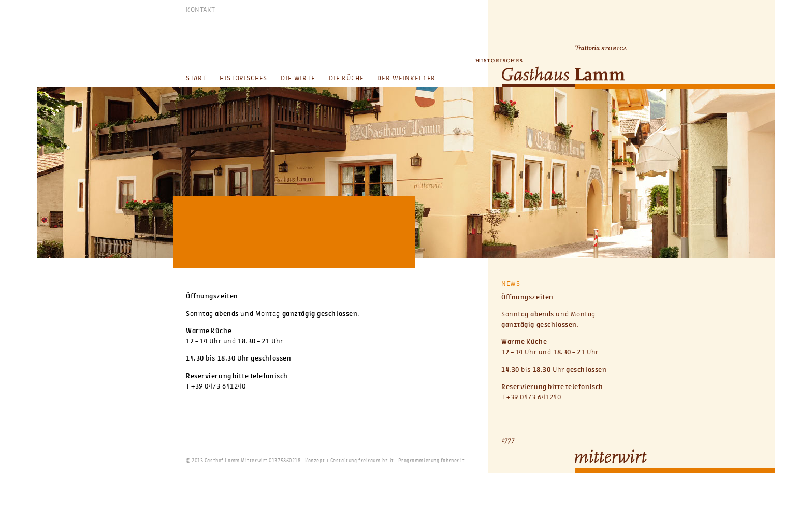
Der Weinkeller (406, 78)
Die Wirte (298, 78)
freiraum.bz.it (376, 461)
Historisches (243, 78)
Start (196, 78)
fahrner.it (453, 461)
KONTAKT (200, 10)
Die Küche (346, 78)
